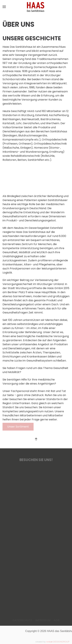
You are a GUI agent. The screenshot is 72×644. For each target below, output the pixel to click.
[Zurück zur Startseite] (36, 7)
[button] (4, 7)
